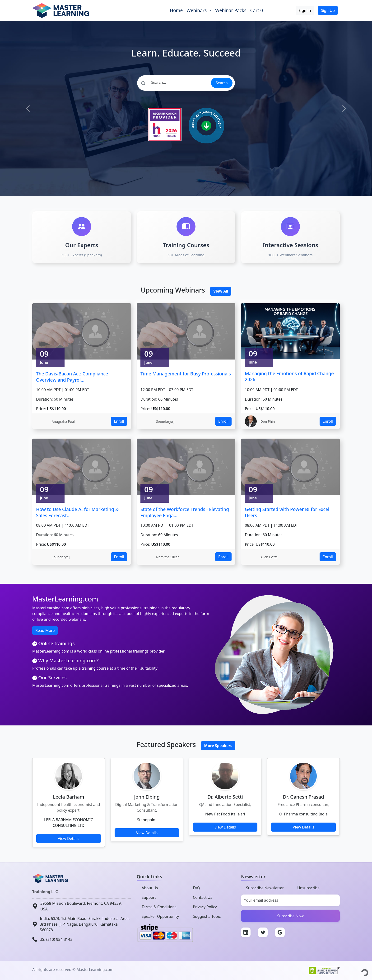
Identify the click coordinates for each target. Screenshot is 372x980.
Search (222, 83)
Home (176, 10)
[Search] (174, 82)
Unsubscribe (308, 888)
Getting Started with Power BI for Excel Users (287, 512)
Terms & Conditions (159, 907)
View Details (69, 838)
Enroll (119, 421)
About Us (150, 888)
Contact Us (202, 897)
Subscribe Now (290, 916)
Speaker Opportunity (160, 916)
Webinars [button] (197, 10)
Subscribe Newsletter (265, 888)
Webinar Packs (231, 10)
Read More (45, 630)
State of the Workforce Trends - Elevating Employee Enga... (185, 512)
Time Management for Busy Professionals (186, 374)
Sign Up (328, 10)
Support (149, 897)
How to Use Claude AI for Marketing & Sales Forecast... (77, 512)
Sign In (305, 10)
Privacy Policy (205, 907)
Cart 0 (257, 10)
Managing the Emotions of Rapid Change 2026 (289, 376)
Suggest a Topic (207, 916)
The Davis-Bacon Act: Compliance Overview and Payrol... (72, 377)
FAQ (196, 888)
